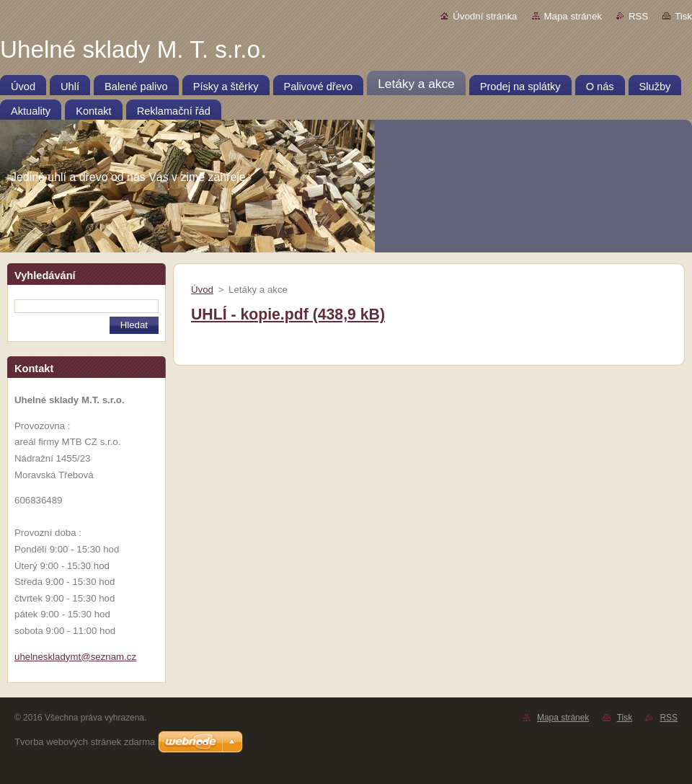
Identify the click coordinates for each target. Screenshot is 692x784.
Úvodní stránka (485, 16)
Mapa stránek (573, 16)
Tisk (683, 16)
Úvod (202, 290)
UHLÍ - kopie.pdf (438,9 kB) (288, 314)
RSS (638, 16)
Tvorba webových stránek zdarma (85, 742)
